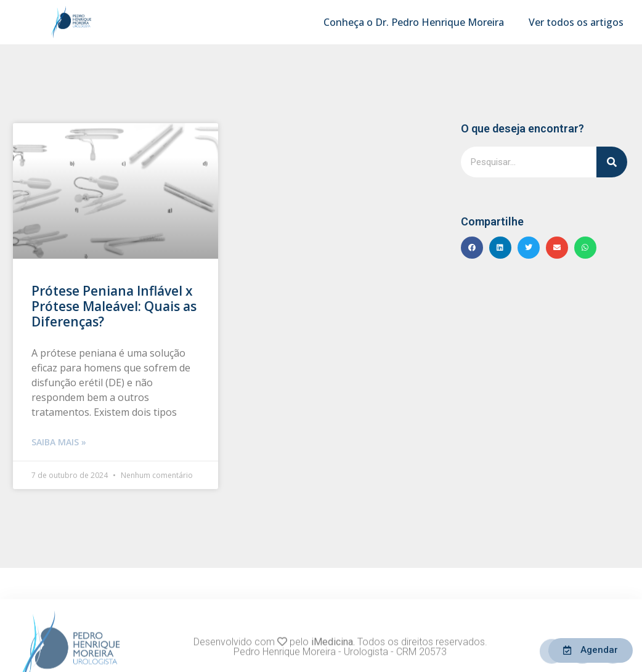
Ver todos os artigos (576, 22)
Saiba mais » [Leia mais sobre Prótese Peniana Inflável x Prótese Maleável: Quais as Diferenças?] (59, 442)
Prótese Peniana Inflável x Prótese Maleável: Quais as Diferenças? (114, 306)
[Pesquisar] (612, 162)
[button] (472, 248)
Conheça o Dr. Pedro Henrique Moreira (414, 22)
